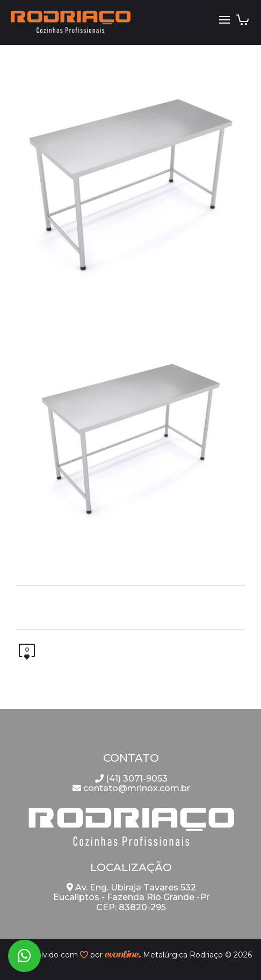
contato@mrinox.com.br (131, 788)
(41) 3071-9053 (131, 779)
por (97, 955)
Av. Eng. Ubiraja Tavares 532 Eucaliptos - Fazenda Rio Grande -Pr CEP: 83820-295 (131, 897)
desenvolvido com (45, 955)
